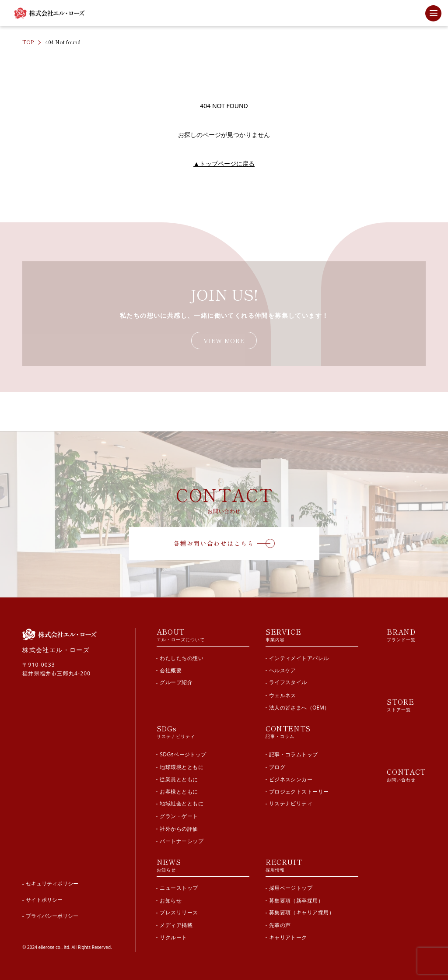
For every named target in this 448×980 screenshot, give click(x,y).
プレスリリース (179, 911)
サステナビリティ (291, 803)
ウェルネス (283, 694)
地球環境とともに (182, 766)
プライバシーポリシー (52, 915)
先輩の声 (280, 924)
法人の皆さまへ (299, 707)
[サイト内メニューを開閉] (433, 13)
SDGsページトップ (183, 753)
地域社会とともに (182, 803)
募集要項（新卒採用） (296, 899)
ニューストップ (179, 887)
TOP (28, 42)
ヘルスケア (283, 670)
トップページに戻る (224, 163)
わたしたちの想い (182, 658)
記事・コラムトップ (294, 753)
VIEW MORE (224, 341)
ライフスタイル (288, 682)
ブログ (277, 766)
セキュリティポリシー (52, 882)
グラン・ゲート (179, 815)
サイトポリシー (44, 898)
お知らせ (171, 899)
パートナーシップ (182, 840)
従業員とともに (179, 778)
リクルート (173, 936)
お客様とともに (179, 791)
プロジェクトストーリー (299, 791)
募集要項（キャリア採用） (302, 911)
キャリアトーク (288, 936)
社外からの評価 (179, 827)
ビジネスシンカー (291, 778)
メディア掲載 (176, 924)
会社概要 (171, 670)
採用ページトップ (291, 887)
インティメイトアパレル (299, 658)
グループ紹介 (176, 682)
